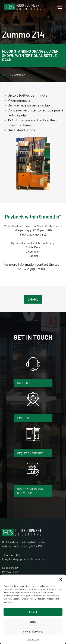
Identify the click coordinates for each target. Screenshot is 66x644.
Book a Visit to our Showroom (30, 491)
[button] (61, 579)
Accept (33, 612)
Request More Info (31, 453)
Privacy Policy (10, 572)
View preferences (33, 631)
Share (33, 299)
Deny (33, 622)
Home (6, 75)
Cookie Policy (33, 639)
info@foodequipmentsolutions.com (24, 559)
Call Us (23, 383)
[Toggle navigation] (59, 7)
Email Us (23, 418)
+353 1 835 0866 (11, 555)
